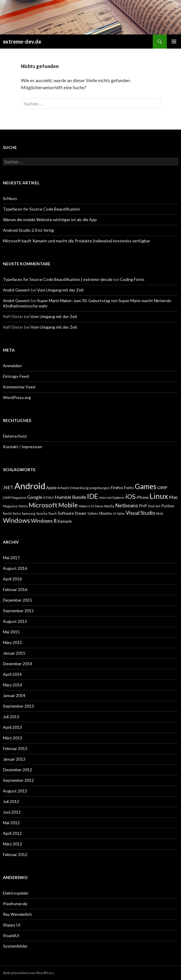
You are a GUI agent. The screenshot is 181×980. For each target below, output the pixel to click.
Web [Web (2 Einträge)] (160, 513)
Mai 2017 (11, 558)
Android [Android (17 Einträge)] (30, 486)
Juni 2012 (12, 812)
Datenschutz (15, 436)
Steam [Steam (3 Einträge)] (80, 513)
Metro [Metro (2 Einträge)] (23, 506)
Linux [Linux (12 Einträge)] (159, 496)
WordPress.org (17, 397)
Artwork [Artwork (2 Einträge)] (63, 488)
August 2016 (15, 568)
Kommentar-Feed (19, 387)
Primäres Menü (174, 42)
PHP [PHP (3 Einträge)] (143, 506)
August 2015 (15, 621)
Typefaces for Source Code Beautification (41, 209)
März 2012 (13, 844)
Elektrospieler (16, 893)
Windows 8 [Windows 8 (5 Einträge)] (44, 521)
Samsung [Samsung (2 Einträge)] (29, 513)
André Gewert (16, 290)
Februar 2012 (15, 854)
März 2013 (13, 738)
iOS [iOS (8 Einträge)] (131, 496)
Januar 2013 (14, 759)
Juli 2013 (11, 717)
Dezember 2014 (18, 664)
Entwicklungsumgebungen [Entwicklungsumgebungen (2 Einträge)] (90, 488)
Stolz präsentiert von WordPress (29, 973)
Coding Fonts (132, 279)
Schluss (10, 198)
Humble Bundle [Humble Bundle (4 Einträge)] (70, 497)
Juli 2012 (11, 801)
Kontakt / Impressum (23, 447)
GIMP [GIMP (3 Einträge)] (162, 488)
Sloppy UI (12, 925)
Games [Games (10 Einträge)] (146, 486)
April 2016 (12, 579)
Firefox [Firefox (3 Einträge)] (117, 488)
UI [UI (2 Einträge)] (114, 513)
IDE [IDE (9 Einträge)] (93, 496)
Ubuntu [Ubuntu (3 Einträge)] (105, 513)
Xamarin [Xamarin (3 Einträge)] (65, 521)
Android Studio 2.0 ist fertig (28, 230)
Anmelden (12, 366)
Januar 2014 (14, 695)
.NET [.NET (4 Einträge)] (8, 487)
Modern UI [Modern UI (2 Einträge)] (86, 506)
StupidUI (11, 935)
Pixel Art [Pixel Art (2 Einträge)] (154, 506)
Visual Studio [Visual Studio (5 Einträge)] (140, 513)
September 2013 (18, 706)
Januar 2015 (14, 653)
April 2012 (12, 833)
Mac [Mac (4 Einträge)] (173, 497)
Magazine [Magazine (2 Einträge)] (10, 506)
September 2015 (18, 611)
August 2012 (15, 791)
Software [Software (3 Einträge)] (66, 513)
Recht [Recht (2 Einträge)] (7, 513)
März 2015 (13, 642)
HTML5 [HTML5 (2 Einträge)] (48, 498)
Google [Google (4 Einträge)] (35, 497)
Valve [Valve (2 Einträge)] (121, 513)
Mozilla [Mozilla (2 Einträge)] (109, 506)
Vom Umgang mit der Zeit (60, 290)
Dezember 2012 (18, 770)
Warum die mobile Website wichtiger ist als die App (50, 220)
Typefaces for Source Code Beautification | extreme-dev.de (58, 279)
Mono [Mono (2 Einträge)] (99, 506)
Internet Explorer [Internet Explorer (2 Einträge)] (112, 498)
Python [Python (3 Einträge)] (168, 506)
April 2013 (12, 727)
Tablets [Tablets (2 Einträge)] (93, 513)
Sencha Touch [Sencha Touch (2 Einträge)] (47, 513)
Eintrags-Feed (16, 376)
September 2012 (18, 780)
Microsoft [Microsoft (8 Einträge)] (43, 505)
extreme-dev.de (22, 42)
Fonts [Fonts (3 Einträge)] (129, 488)
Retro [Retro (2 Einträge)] (17, 513)
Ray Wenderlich (17, 914)
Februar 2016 (15, 589)
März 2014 (13, 685)
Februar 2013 (15, 748)
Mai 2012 (11, 823)
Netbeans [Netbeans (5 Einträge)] (127, 505)
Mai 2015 (11, 632)
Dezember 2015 (18, 600)
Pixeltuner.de (15, 904)
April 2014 (12, 674)
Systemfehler (15, 946)
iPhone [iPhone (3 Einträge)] (143, 497)
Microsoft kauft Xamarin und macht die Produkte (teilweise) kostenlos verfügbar (77, 241)
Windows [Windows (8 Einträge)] (16, 520)
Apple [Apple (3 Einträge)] (51, 488)
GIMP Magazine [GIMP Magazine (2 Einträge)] (15, 498)
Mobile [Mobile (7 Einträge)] (68, 505)
